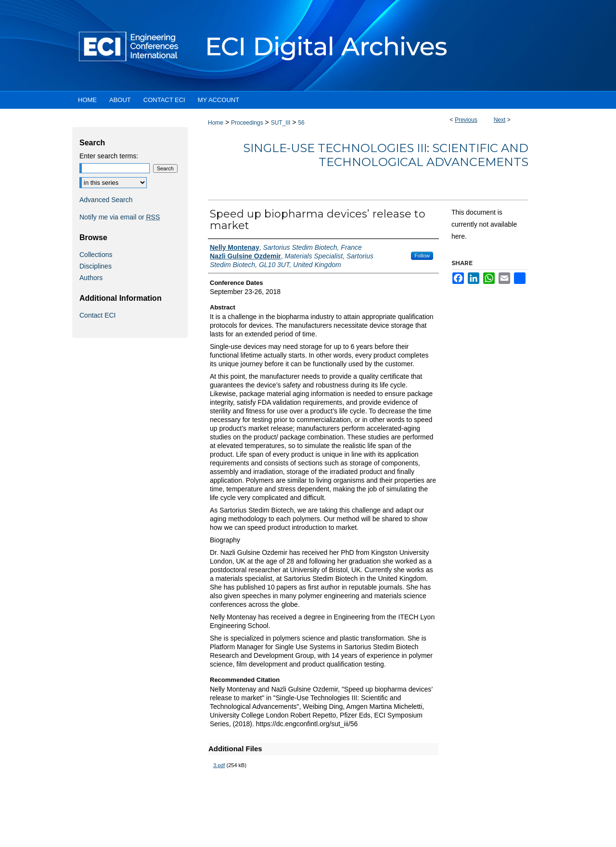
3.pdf (219, 765)
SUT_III (281, 123)
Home (216, 123)
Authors (91, 278)
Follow (422, 256)
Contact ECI (97, 315)
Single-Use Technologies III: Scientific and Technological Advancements (386, 155)
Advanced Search (106, 200)
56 (301, 123)
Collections (96, 255)
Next (500, 120)
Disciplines (96, 266)
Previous (466, 120)
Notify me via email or (120, 217)
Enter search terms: (109, 156)
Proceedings (247, 123)
